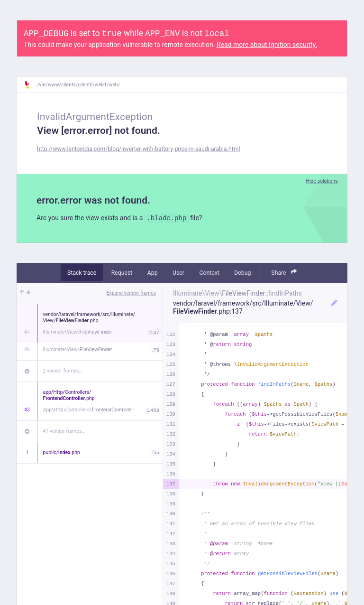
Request (122, 273)
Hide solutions (322, 181)
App (153, 273)
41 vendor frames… (64, 431)
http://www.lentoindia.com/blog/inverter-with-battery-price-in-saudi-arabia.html (138, 149)
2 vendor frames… (63, 371)
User (178, 273)
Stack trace (82, 273)
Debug (242, 273)
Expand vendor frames (131, 293)
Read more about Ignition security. (267, 45)
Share (284, 272)
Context (209, 273)
